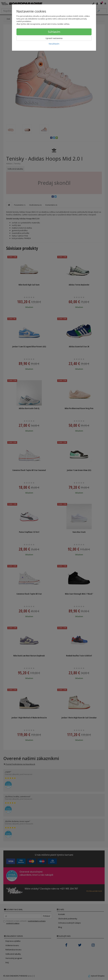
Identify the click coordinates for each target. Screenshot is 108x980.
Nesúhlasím (54, 44)
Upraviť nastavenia (54, 38)
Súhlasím (54, 32)
